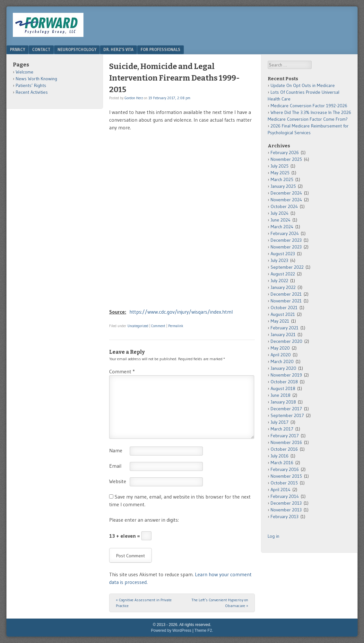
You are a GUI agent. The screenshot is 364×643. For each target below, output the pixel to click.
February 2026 (285, 152)
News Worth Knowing (36, 79)
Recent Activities (32, 92)
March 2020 (282, 361)
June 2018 (281, 395)
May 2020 (280, 348)
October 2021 (284, 308)
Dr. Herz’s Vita (118, 49)
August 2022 (283, 274)
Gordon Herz (134, 98)
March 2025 (282, 179)
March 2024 (282, 227)
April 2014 (281, 490)
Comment (158, 326)
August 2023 (283, 254)
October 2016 (284, 449)
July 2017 (280, 422)
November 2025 (286, 159)
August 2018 (283, 388)
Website (118, 481)
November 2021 (286, 301)
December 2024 (286, 193)
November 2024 (286, 200)
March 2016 (282, 463)
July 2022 (279, 281)
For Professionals (160, 49)
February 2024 (285, 233)
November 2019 (286, 375)
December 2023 (286, 240)
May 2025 (280, 173)
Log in (273, 536)
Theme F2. (204, 630)
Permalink (176, 326)
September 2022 (287, 267)
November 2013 (286, 510)
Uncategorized (138, 326)
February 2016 (285, 469)
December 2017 (286, 409)
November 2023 (286, 247)
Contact (41, 49)
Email (115, 466)
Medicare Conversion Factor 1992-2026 (309, 106)
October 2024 (284, 206)
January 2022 (283, 287)
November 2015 (286, 476)
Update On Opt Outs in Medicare (303, 85)
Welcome (25, 72)
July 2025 (280, 166)
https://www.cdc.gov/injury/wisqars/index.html (181, 312)
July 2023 (279, 260)
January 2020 (283, 368)
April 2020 (281, 355)
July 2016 (280, 456)
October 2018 (284, 382)
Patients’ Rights (31, 85)
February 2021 (285, 328)
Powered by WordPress (171, 630)
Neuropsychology (77, 49)
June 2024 (281, 220)
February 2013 (285, 517)
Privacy (17, 49)
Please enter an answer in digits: (144, 520)
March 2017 (282, 429)
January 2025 (283, 186)
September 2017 (287, 415)
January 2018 (283, 402)
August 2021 (283, 314)
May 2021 (280, 321)
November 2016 (286, 442)
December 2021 (286, 294)
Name (116, 450)
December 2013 (286, 503)
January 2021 (283, 335)
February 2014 (285, 496)
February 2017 (285, 436)
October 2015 (284, 483)
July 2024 (280, 213)
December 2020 (286, 341)
